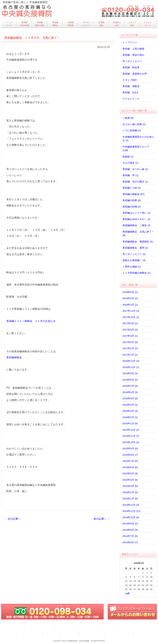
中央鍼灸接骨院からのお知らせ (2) (138, 139)
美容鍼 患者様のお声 (135, 74)
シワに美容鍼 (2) (132, 130)
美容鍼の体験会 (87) (134, 194)
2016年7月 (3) (130, 386)
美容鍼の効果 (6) (132, 200)
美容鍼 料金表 (131, 67)
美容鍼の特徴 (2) (132, 207)
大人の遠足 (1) (130, 163)
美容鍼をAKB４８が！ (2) (137, 219)
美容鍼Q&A (101, 24)
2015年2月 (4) (130, 492)
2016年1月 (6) (130, 423)
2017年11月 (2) (131, 311)
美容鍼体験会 (55, 24)
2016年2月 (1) (130, 417)
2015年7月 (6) (130, 461)
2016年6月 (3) (130, 392)
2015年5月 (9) (130, 473)
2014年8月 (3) (130, 530)
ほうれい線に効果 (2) (134, 124)
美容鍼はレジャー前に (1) (137, 213)
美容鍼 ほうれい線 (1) (135, 169)
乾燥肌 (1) (128, 157)
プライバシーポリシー (92, 633)
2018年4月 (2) (130, 298)
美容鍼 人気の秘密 (133, 49)
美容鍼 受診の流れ (133, 55)
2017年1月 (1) (130, 355)
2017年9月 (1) (130, 323)
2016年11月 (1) (131, 367)
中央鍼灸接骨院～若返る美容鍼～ (78, 641)
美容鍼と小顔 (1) (132, 188)
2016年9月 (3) (130, 373)
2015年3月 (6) (130, 486)
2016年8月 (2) (130, 380)
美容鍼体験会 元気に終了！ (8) (138, 234)
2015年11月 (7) (131, 436)
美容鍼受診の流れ (40, 24)
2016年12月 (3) (131, 361)
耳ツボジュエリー (86, 24)
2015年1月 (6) (130, 498)
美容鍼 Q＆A (130, 92)
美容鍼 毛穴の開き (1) (135, 182)
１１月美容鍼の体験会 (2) (137, 273)
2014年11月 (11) (131, 511)
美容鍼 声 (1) (130, 175)
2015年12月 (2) (131, 430)
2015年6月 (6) (130, 467)
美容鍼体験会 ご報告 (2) (137, 225)
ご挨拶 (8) (128, 118)
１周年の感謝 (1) (132, 267)
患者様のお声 (117, 24)
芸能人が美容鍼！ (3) (134, 260)
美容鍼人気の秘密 (24, 24)
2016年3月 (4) (130, 411)
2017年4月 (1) (130, 336)
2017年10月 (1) (131, 317)
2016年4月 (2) (130, 405)
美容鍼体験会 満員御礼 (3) (138, 242)
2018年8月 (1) (130, 292)
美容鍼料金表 (71, 24)
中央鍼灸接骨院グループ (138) (136, 149)
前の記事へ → (102, 519)
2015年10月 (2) (131, 442)
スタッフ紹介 (132, 24)
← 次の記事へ (12, 519)
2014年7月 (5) (130, 536)
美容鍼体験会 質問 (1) (135, 248)
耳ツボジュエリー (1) (134, 254)
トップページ (9, 24)
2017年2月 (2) (130, 348)
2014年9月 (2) (130, 524)
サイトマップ (142, 633)
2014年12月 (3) (131, 505)
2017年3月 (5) (130, 342)
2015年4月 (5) (130, 480)
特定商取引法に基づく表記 (119, 633)
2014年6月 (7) (130, 542)
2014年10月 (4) (131, 517)
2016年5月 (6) (130, 398)
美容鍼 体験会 (131, 86)
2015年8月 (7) (130, 455)
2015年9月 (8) (130, 448)
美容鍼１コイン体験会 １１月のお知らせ (31, 321)
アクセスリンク (148, 24)
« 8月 (127, 594)
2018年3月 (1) (130, 305)
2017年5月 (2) (130, 330)
